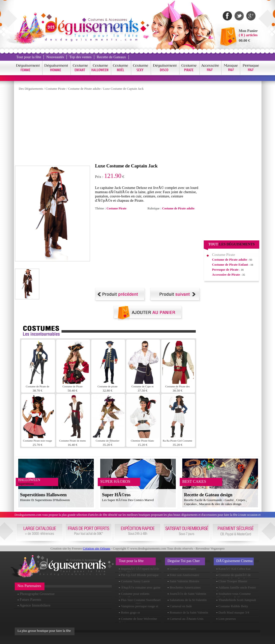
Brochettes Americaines (185, 587)
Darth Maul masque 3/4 (234, 612)
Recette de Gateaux (111, 57)
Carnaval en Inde (181, 606)
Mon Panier (248, 31)
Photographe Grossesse (37, 594)
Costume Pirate (55, 89)
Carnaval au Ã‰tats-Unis (187, 619)
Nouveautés (55, 57)
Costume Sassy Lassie (135, 581)
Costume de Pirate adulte (84, 89)
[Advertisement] (99, 128)
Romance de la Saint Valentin (189, 612)
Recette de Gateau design (208, 495)
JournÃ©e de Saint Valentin (188, 594)
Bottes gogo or (131, 612)
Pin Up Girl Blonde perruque (140, 575)
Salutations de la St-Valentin (188, 600)
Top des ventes (80, 57)
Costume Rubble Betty (233, 606)
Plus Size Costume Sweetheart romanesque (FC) (140, 602)
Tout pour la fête (29, 57)
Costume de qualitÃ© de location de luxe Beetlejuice (234, 577)
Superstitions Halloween (43, 495)
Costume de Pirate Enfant (230, 265)
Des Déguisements (31, 89)
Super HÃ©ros (116, 495)
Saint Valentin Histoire (184, 581)
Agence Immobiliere (35, 605)
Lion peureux (227, 619)
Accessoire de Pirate (226, 275)
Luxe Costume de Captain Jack (123, 89)
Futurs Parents (30, 600)
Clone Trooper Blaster (233, 581)
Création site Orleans (96, 548)
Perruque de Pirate (225, 270)
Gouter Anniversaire (183, 569)
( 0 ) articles (248, 35)
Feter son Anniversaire (184, 575)
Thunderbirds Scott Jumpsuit (237, 600)
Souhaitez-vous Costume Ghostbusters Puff (233, 596)
